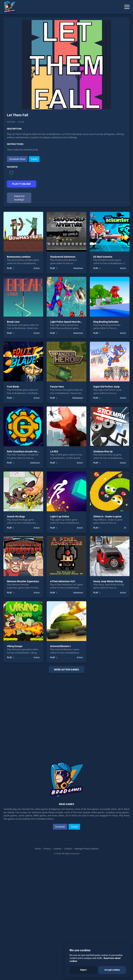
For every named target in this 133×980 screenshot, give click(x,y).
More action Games (66, 670)
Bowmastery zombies (19, 257)
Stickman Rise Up (103, 451)
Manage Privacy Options (86, 849)
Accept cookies (112, 970)
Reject (83, 970)
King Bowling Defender (106, 322)
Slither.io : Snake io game (107, 516)
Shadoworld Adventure (63, 257)
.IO (125, 528)
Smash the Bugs (16, 516)
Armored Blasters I (60, 646)
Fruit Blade (13, 387)
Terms (38, 849)
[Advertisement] (66, 713)
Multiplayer (78, 398)
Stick (21, 122)
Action (11, 122)
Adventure (78, 268)
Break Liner (13, 322)
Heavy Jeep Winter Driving (108, 581)
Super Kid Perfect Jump (106, 387)
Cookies (57, 849)
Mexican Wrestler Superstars (23, 581)
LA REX (54, 451)
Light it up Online (60, 516)
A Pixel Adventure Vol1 (63, 581)
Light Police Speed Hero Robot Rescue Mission (76, 322)
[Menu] (127, 7)
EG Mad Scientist (103, 257)
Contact (68, 849)
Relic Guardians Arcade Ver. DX (24, 451)
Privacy (47, 849)
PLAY (9, 268)
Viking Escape (15, 646)
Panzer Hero (57, 387)
